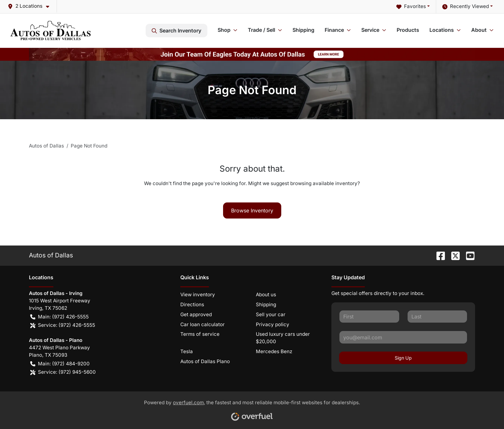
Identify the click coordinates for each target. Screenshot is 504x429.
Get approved (196, 314)
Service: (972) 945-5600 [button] (63, 372)
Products (408, 30)
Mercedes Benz (274, 351)
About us (266, 295)
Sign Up (403, 358)
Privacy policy (273, 324)
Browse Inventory (252, 210)
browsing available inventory (324, 183)
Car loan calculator (203, 324)
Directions (192, 304)
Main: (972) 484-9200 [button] (60, 364)
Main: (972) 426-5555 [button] (59, 317)
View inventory (198, 295)
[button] (31, 6)
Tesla (187, 351)
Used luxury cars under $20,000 (283, 338)
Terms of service (200, 334)
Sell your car (271, 314)
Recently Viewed (466, 7)
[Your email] (403, 337)
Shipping (303, 30)
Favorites (411, 7)
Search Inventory (176, 31)
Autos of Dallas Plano (205, 361)
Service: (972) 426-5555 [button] (63, 325)
